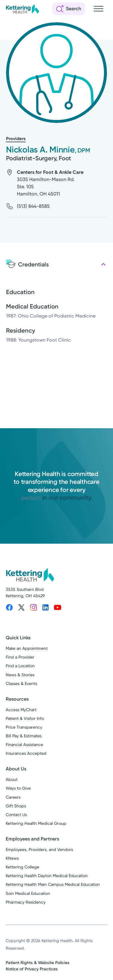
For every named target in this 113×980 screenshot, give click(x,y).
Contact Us (16, 815)
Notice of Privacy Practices (32, 969)
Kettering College (22, 867)
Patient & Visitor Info (25, 718)
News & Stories (20, 675)
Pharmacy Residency (26, 902)
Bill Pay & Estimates (24, 736)
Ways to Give (18, 788)
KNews (12, 858)
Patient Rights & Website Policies (38, 963)
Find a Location (20, 666)
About (12, 779)
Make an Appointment (27, 648)
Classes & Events (21, 684)
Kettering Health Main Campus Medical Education (53, 884)
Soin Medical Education (28, 893)
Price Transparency (24, 727)
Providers (16, 139)
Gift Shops (16, 806)
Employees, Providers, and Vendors (39, 849)
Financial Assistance (24, 745)
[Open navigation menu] (99, 9)
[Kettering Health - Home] (22, 9)
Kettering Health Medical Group (36, 823)
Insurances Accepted (26, 753)
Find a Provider (20, 657)
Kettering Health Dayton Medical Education (47, 876)
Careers (13, 797)
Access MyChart (21, 710)
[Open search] (69, 9)
